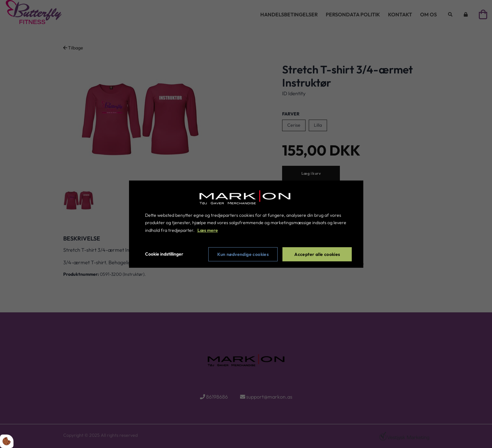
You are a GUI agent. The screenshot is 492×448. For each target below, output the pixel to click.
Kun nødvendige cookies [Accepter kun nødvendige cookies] (243, 254)
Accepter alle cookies (317, 254)
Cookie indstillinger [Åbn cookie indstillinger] (164, 254)
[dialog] (246, 224)
